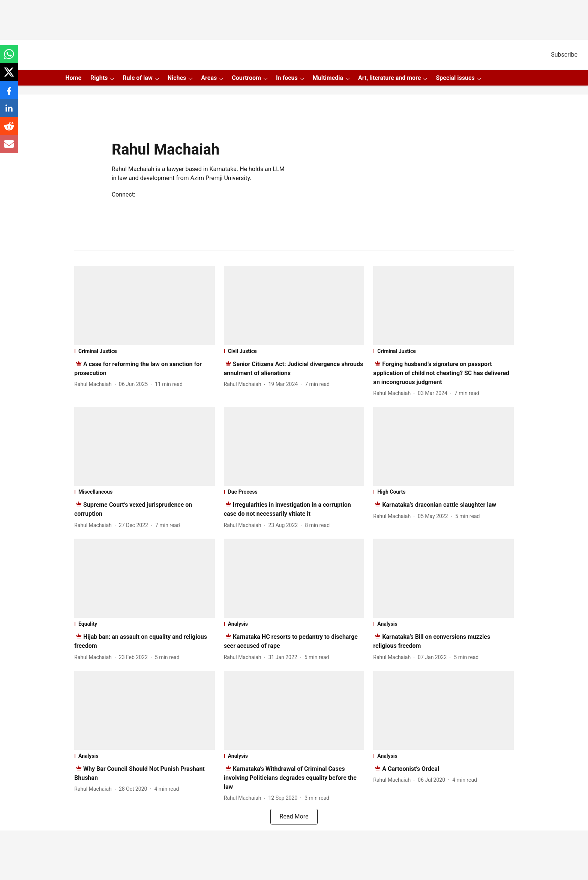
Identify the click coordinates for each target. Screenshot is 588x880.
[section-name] (145, 351)
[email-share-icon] (9, 148)
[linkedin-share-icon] (9, 112)
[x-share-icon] (9, 76)
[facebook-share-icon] (9, 94)
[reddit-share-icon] (9, 130)
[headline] (441, 373)
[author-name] (94, 384)
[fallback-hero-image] (145, 306)
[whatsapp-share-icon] (9, 58)
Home (73, 78)
